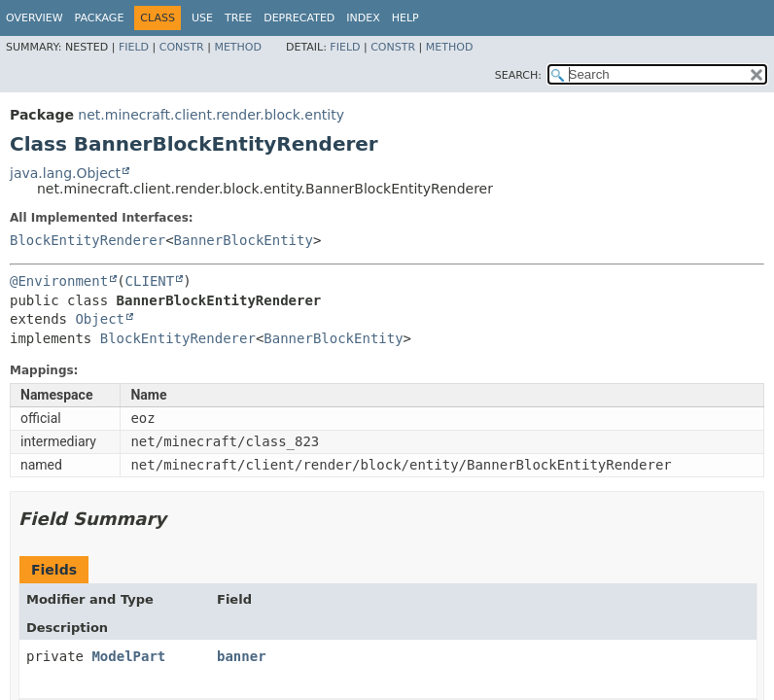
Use (202, 18)
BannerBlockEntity (244, 240)
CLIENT (150, 281)
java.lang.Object (65, 173)
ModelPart (128, 656)
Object (100, 319)
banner (242, 656)
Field (134, 47)
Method (238, 47)
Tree (238, 18)
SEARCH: (518, 75)
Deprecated (299, 18)
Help (405, 18)
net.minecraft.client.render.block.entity (211, 115)
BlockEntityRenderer (88, 240)
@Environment (59, 281)
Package (100, 18)
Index (363, 18)
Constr (182, 47)
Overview (35, 18)
